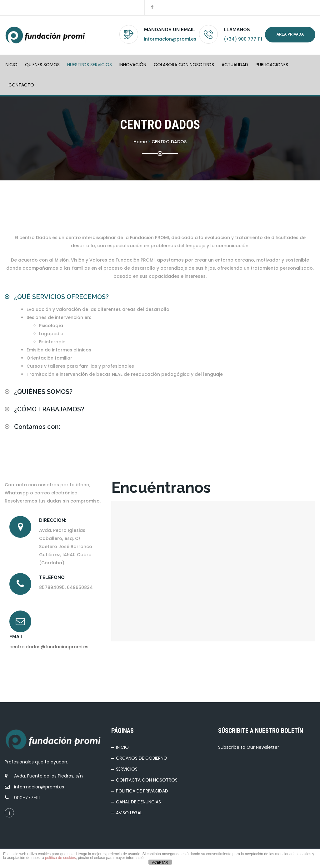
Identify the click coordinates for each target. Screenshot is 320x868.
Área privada (290, 34)
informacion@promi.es (170, 39)
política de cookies (60, 858)
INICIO (11, 65)
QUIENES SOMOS (42, 65)
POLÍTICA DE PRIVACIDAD (142, 791)
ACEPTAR (160, 862)
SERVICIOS (127, 769)
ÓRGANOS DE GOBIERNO (142, 758)
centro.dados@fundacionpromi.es (49, 647)
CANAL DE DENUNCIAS (138, 802)
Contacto (21, 85)
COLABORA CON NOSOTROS (184, 65)
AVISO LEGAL (129, 813)
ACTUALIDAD (235, 65)
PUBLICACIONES (272, 65)
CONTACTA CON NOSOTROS (147, 780)
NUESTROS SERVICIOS (90, 65)
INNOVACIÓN (133, 65)
